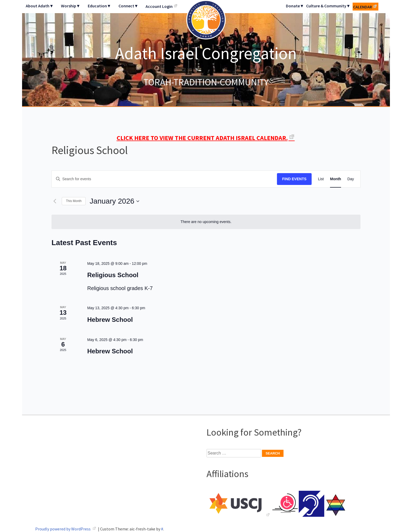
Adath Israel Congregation (206, 53)
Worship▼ (71, 6)
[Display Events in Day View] (351, 179)
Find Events (294, 179)
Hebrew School (110, 320)
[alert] (206, 222)
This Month (74, 201)
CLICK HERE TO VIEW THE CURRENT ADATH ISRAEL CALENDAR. (202, 138)
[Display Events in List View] (321, 179)
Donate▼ (295, 6)
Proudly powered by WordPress (63, 529)
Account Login (159, 6)
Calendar (363, 7)
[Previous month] (55, 201)
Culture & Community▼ (328, 6)
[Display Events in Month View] (336, 179)
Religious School (113, 275)
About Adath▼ (40, 6)
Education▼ (99, 6)
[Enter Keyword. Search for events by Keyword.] (164, 179)
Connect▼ (128, 6)
